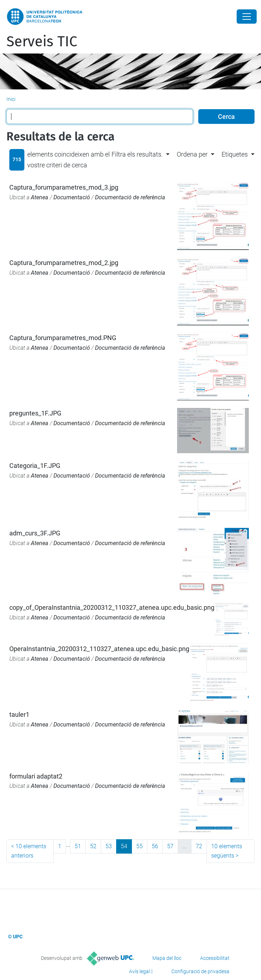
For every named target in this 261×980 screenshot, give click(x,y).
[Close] (247, 17)
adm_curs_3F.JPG (35, 533)
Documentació (72, 197)
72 (199, 846)
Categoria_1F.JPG (35, 466)
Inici (11, 99)
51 (78, 846)
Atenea (40, 197)
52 (93, 846)
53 (109, 846)
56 (155, 846)
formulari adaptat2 (36, 776)
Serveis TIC (42, 42)
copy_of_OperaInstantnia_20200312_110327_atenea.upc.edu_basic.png (112, 607)
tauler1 (19, 714)
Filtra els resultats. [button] (137, 154)
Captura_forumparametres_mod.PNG (63, 338)
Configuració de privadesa (200, 971)
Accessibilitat (215, 958)
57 (170, 846)
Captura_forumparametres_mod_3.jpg (64, 187)
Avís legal (139, 971)
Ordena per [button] (192, 154)
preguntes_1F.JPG (35, 413)
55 (139, 846)
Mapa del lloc (167, 958)
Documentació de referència (130, 197)
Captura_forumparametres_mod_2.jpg (64, 263)
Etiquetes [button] (235, 154)
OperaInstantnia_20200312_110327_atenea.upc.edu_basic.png (99, 649)
